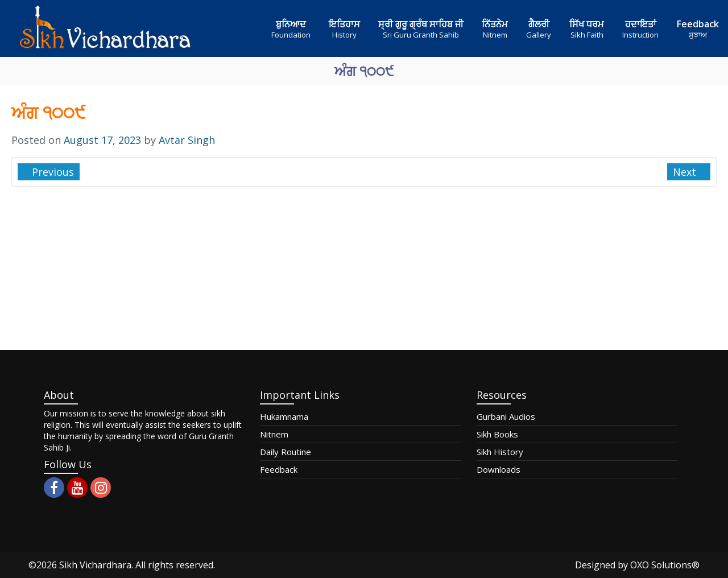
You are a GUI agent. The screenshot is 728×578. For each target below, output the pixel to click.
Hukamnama (284, 416)
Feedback (279, 469)
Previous (51, 172)
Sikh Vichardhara (95, 565)
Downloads (499, 469)
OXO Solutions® (665, 565)
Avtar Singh (187, 140)
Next (686, 172)
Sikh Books (497, 434)
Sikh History (500, 452)
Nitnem (274, 434)
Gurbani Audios (506, 416)
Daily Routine (286, 452)
